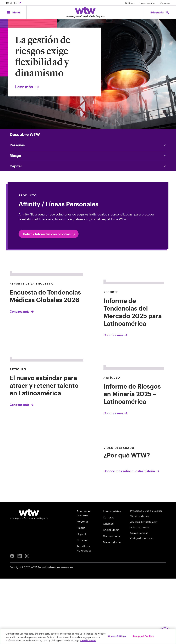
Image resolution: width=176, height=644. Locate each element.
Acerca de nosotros (83, 579)
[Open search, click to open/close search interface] (160, 12)
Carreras (165, 3)
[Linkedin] (20, 621)
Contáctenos (111, 601)
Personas (83, 587)
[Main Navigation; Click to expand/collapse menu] (13, 12)
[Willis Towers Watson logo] (29, 580)
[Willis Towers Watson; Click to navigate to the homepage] (85, 12)
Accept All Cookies (143, 636)
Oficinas (108, 589)
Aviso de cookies (140, 593)
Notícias (130, 3)
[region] (88, 636)
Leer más (27, 87)
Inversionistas (147, 3)
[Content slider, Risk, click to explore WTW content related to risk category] (88, 156)
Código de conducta (142, 604)
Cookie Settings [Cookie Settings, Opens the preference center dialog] (117, 636)
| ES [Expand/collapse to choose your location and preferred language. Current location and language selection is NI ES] (14, 3)
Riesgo (81, 593)
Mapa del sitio (112, 608)
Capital (81, 599)
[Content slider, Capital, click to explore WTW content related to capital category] (88, 166)
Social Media (111, 595)
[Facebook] (12, 621)
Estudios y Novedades (84, 614)
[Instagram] (27, 621)
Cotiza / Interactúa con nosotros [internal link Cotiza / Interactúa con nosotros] (49, 234)
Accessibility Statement (144, 587)
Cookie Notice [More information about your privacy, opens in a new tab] (88, 640)
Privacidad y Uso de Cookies (146, 576)
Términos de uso (140, 582)
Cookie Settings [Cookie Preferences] (139, 598)
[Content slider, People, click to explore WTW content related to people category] (88, 145)
